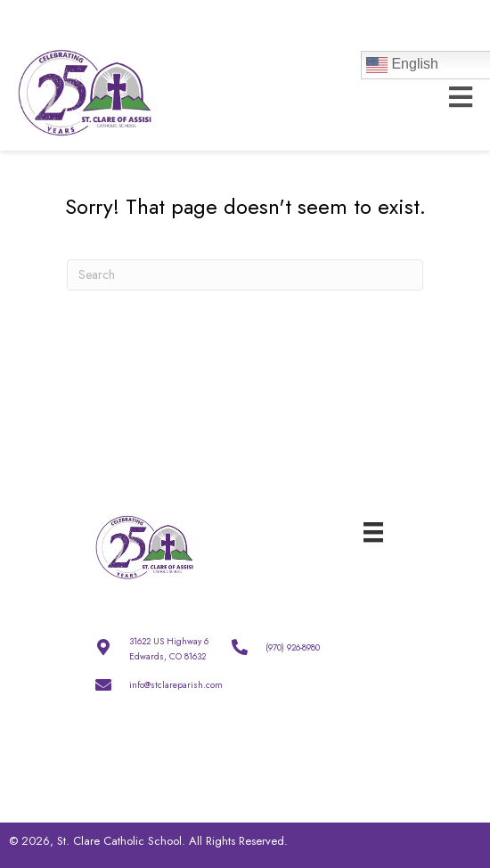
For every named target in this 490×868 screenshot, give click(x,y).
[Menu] (373, 531)
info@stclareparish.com (176, 685)
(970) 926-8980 (293, 647)
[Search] (245, 275)
